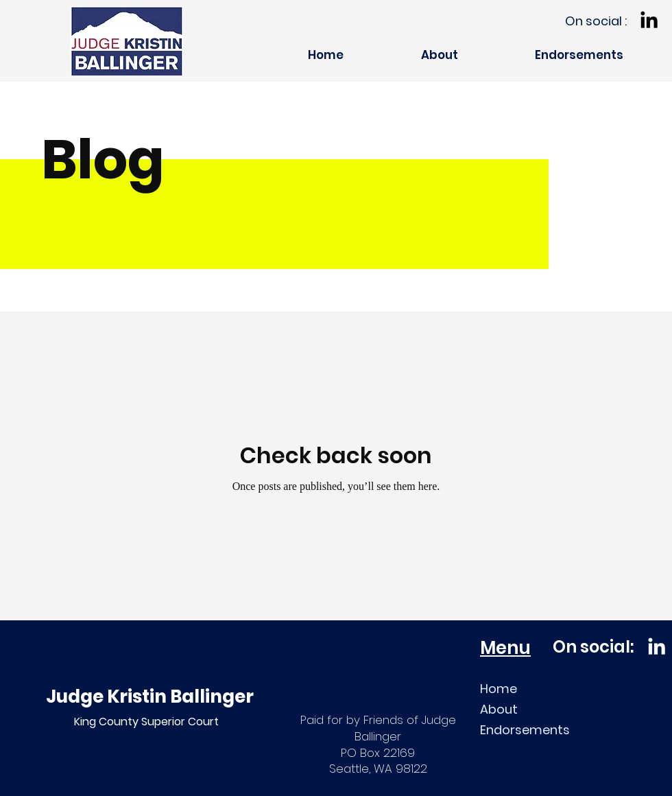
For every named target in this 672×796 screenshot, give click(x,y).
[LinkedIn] (649, 20)
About (499, 709)
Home (499, 689)
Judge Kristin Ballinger (150, 696)
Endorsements (525, 730)
